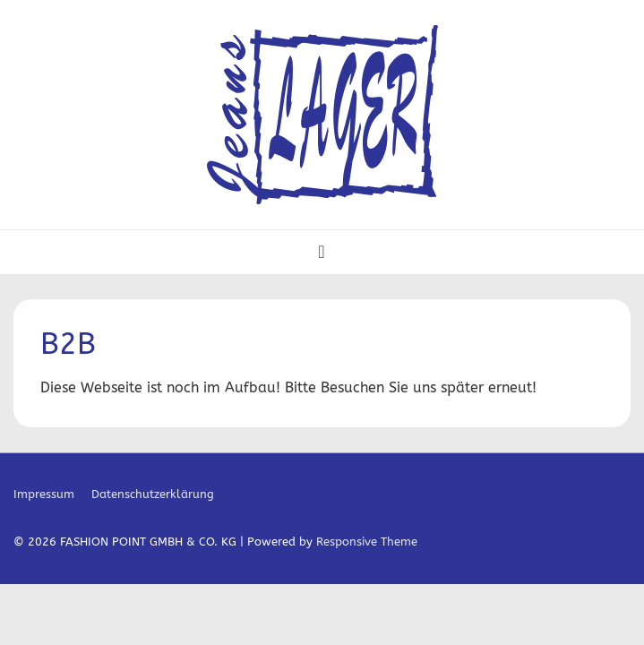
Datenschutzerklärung (153, 494)
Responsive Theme (367, 542)
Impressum (44, 494)
